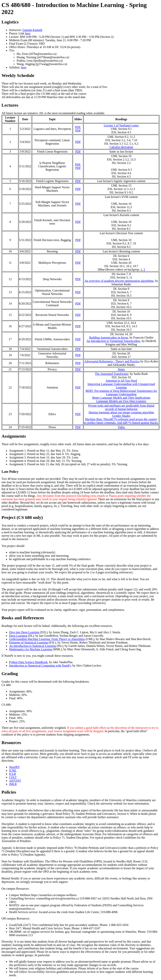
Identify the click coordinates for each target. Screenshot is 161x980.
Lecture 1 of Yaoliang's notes (121, 125)
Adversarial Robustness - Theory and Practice (112, 361)
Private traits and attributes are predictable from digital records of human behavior (121, 407)
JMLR (13, 784)
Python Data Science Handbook (28, 662)
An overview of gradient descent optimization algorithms (119, 281)
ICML (13, 770)
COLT (13, 777)
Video (121, 427)
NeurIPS (14, 767)
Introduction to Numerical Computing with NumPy (40, 666)
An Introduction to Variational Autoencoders (113, 341)
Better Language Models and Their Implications (121, 398)
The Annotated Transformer (112, 374)
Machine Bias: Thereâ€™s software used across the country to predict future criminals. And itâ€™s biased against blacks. (121, 421)
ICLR (12, 774)
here (28, 33)
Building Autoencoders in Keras (109, 338)
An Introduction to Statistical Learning (32, 646)
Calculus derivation (121, 147)
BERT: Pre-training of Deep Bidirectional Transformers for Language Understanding (121, 393)
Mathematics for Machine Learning (30, 649)
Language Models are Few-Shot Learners (121, 401)
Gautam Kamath (32, 30)
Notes (121, 369)
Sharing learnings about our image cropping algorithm (121, 412)
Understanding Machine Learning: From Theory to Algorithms (47, 639)
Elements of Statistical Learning (29, 642)
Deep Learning (18, 636)
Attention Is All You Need (121, 381)
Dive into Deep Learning (24, 632)
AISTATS (15, 781)
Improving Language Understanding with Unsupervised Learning (121, 386)
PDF (78, 127)
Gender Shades (121, 416)
